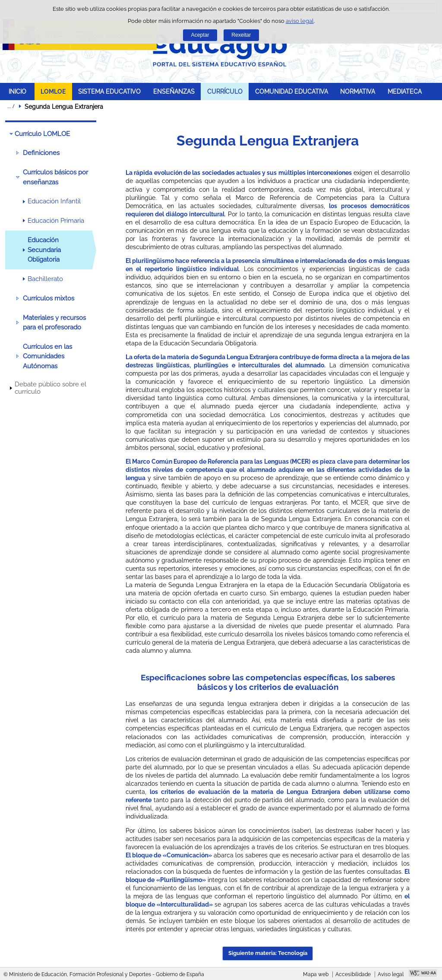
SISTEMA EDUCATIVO (109, 91)
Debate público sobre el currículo (51, 388)
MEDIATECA (405, 91)
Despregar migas (11, 106)
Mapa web (316, 974)
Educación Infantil (54, 201)
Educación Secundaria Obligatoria (44, 250)
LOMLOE (53, 91)
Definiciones (41, 153)
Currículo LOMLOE (42, 134)
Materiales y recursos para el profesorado (54, 322)
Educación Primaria (56, 221)
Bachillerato (45, 279)
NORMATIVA (358, 91)
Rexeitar (241, 35)
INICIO (17, 91)
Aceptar (200, 35)
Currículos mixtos (49, 298)
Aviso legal (391, 974)
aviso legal (300, 21)
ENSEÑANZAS (174, 91)
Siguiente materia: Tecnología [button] (268, 953)
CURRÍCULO (225, 91)
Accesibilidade (353, 974)
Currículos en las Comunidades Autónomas (47, 356)
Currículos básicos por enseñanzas (55, 177)
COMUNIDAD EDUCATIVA (292, 91)
